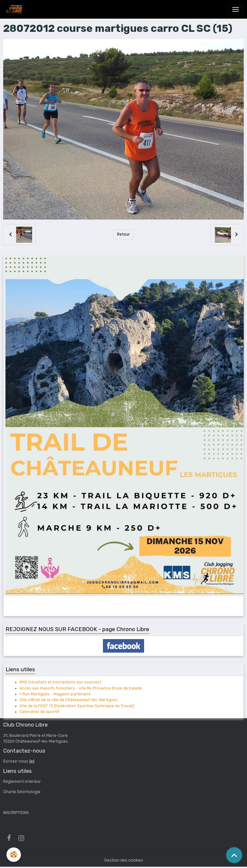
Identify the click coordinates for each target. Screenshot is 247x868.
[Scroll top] (234, 855)
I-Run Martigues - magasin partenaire (55, 694)
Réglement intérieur (22, 782)
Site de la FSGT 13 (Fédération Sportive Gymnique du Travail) (77, 706)
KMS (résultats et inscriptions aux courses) (60, 682)
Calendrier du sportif (39, 712)
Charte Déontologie (22, 792)
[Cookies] (14, 855)
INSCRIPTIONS (16, 813)
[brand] (15, 9)
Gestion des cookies (124, 860)
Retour (123, 234)
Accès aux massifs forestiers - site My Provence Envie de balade (81, 688)
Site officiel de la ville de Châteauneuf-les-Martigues (69, 700)
